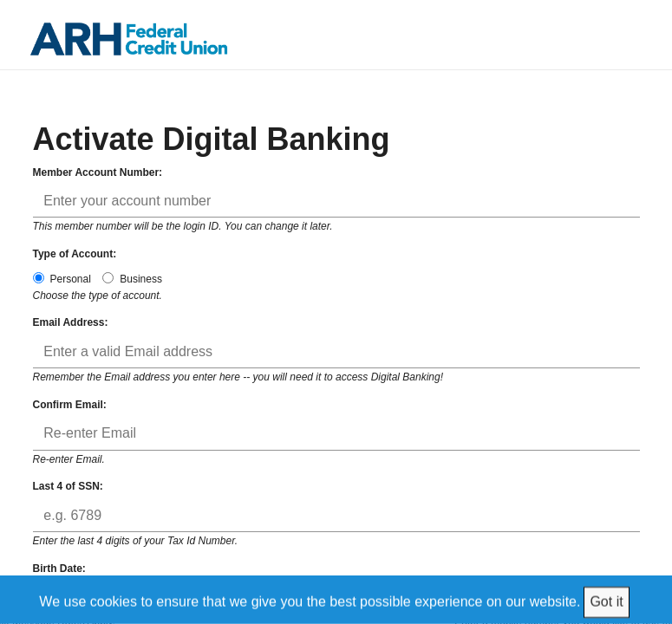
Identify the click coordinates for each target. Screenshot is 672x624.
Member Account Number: (98, 172)
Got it (606, 601)
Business (132, 279)
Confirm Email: (70, 405)
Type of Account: (75, 254)
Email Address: (71, 322)
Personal (62, 279)
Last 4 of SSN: (68, 486)
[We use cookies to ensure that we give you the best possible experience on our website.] (336, 599)
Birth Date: (59, 569)
